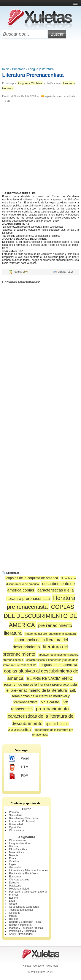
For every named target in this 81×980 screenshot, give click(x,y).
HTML (20, 767)
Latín (12, 901)
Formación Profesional (22, 821)
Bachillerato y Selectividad (24, 818)
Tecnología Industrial (21, 910)
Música (13, 916)
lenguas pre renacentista (58, 665)
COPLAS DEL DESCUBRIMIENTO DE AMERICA (40, 616)
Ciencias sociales (19, 880)
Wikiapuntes (38, 972)
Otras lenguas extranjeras (24, 907)
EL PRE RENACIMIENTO (50, 678)
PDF (18, 776)
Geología (14, 913)
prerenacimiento (52, 709)
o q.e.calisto (50, 702)
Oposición (15, 827)
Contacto (39, 966)
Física (13, 858)
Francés (14, 895)
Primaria (14, 812)
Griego (13, 904)
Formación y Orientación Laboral (28, 892)
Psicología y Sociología (22, 931)
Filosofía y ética (18, 849)
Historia (13, 846)
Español (14, 898)
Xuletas (27, 966)
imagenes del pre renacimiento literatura (50, 634)
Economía (15, 877)
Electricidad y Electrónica (24, 874)
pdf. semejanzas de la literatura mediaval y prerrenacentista (44, 696)
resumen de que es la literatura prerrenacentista (40, 684)
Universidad (16, 824)
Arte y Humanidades (21, 934)
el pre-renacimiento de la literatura (37, 690)
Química (14, 861)
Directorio (19, 69)
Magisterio (15, 886)
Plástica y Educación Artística (26, 928)
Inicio (6, 69)
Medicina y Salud (19, 889)
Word (19, 759)
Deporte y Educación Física (25, 922)
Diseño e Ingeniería (20, 925)
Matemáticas (16, 852)
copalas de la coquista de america (32, 578)
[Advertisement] (41, 53)
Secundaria (16, 815)
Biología (14, 855)
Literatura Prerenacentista (33, 75)
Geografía (15, 867)
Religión (14, 919)
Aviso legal (52, 966)
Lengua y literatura (41, 69)
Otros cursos (16, 830)
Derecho (14, 883)
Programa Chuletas (30, 83)
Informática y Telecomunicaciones (29, 871)
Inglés (13, 864)
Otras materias (18, 840)
